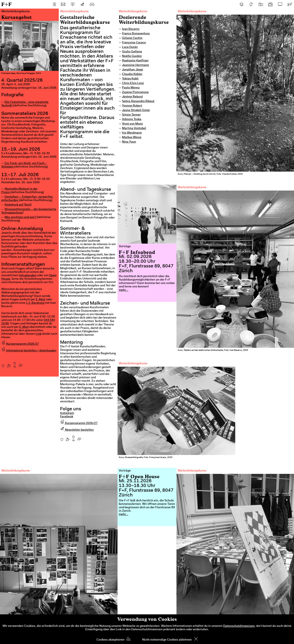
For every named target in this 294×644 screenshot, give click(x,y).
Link (38, 334)
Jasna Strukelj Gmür (136, 110)
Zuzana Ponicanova (135, 92)
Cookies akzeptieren (110, 640)
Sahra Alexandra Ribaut (138, 101)
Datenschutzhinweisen (239, 626)
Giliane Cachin (132, 38)
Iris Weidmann (132, 133)
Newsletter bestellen (77, 430)
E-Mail (41, 300)
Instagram (67, 413)
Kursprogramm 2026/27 (20, 344)
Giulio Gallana (132, 52)
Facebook (67, 417)
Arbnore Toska (132, 119)
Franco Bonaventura (136, 34)
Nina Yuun (129, 142)
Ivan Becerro (131, 29)
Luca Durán (130, 47)
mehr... (124, 290)
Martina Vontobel (134, 128)
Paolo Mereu (131, 88)
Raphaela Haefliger (135, 61)
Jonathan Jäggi (133, 70)
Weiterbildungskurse (133, 12)
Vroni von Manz (132, 124)
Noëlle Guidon (132, 56)
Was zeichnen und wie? (20, 217)
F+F (6, 4)
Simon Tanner (131, 115)
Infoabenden (28, 276)
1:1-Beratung (35, 303)
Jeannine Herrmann (136, 65)
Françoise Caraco (134, 43)
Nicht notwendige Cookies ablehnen (167, 640)
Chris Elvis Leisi (133, 83)
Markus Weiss (132, 137)
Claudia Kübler (132, 74)
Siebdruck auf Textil (18, 205)
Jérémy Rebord (132, 97)
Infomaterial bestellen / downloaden (29, 351)
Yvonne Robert (132, 106)
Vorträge (125, 247)
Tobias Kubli (130, 79)
